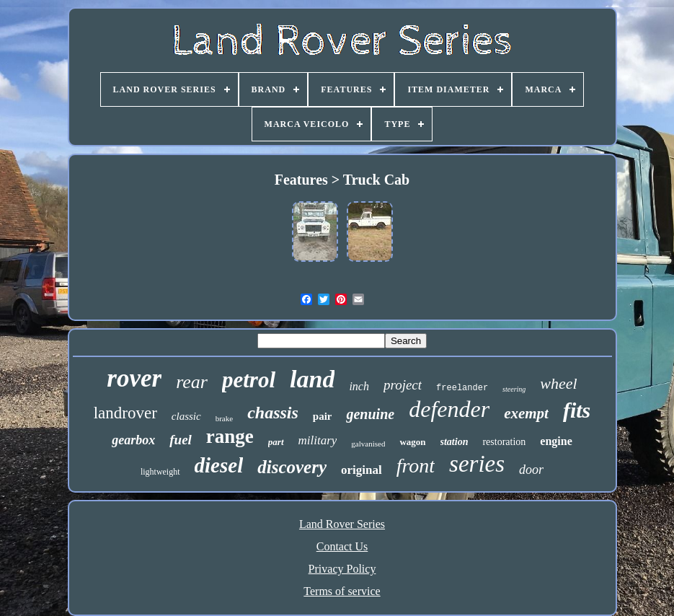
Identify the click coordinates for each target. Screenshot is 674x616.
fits (577, 410)
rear (192, 382)
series (477, 464)
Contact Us (342, 546)
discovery (292, 467)
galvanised (368, 444)
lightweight (160, 472)
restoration (504, 442)
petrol (249, 380)
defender (449, 409)
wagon (412, 442)
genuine (370, 414)
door (531, 470)
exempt (526, 413)
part (276, 442)
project (403, 385)
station (454, 442)
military (318, 440)
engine (556, 441)
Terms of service (342, 591)
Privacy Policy (342, 569)
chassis (273, 413)
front (416, 466)
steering (514, 389)
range (230, 436)
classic (186, 416)
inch (359, 386)
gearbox (133, 440)
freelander (462, 388)
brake (224, 418)
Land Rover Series (342, 524)
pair (323, 416)
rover (134, 378)
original (362, 470)
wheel (558, 383)
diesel (219, 465)
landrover (125, 413)
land (312, 379)
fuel (181, 440)
